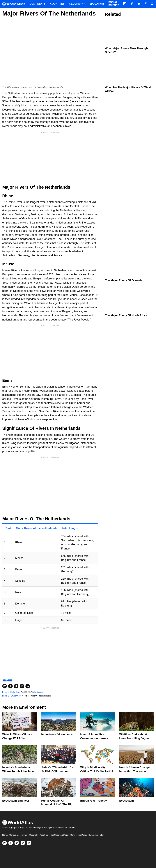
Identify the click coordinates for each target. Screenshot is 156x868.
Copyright (34, 835)
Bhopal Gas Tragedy (94, 801)
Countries (57, 4)
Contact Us (14, 835)
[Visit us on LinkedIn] (29, 843)
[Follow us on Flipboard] (5, 843)
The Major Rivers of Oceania (124, 280)
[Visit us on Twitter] (17, 843)
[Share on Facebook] (10, 686)
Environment (39, 692)
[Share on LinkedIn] (28, 686)
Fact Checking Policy (59, 835)
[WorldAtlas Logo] (15, 4)
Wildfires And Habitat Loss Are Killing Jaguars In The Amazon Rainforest (136, 738)
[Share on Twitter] (16, 686)
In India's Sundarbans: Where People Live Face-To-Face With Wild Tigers (19, 771)
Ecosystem (127, 801)
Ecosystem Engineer (16, 801)
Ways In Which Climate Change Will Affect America (17, 738)
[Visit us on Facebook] (11, 843)
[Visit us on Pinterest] (23, 843)
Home (5, 835)
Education (97, 4)
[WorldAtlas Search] (152, 4)
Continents (38, 4)
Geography (77, 4)
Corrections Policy (79, 835)
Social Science (114, 4)
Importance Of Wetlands (57, 735)
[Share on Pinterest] (22, 686)
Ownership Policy (96, 835)
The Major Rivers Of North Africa (126, 315)
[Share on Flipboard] (5, 686)
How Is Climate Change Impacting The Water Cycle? (134, 771)
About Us (44, 835)
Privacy (24, 835)
